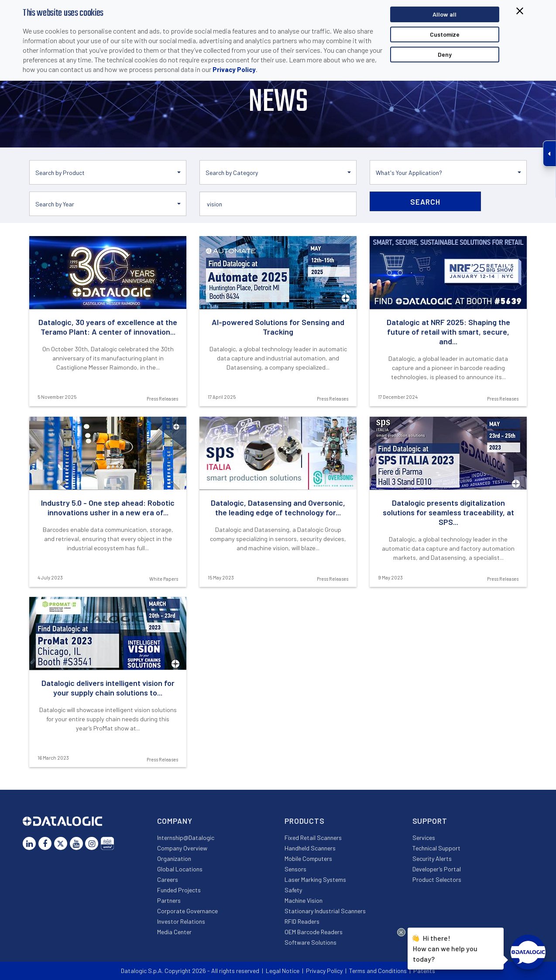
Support (430, 821)
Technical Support (436, 848)
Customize (445, 34)
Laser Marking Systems (315, 879)
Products (305, 821)
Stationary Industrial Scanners (325, 911)
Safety (293, 890)
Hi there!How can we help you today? (445, 947)
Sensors (295, 869)
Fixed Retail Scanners (313, 838)
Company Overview (182, 848)
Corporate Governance (187, 911)
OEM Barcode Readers (314, 932)
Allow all (444, 14)
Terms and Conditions (378, 971)
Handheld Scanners (310, 848)
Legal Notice (283, 971)
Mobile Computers (308, 858)
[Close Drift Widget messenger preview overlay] (401, 932)
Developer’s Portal (437, 869)
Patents (424, 971)
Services (424, 838)
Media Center (174, 932)
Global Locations (180, 869)
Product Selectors (437, 879)
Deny (445, 54)
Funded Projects (179, 890)
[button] (108, 172)
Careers (168, 879)
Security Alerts (432, 858)
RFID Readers (302, 921)
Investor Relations (181, 921)
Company (175, 821)
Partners (169, 900)
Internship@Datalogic (186, 838)
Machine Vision (304, 900)
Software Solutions (311, 942)
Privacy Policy (234, 69)
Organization (174, 858)
